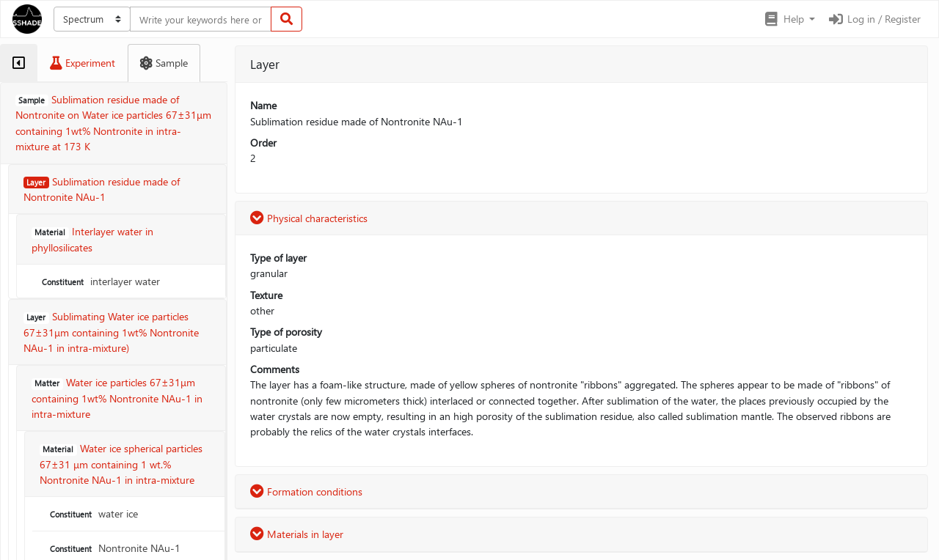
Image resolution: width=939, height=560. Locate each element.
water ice (92, 513)
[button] (789, 19)
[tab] (19, 63)
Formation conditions (306, 491)
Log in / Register (874, 19)
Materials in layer (297, 534)
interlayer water (99, 281)
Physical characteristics (309, 218)
